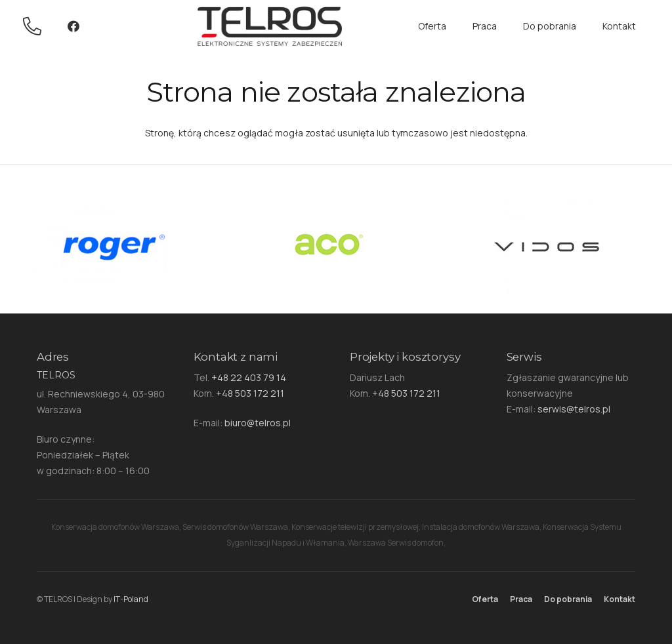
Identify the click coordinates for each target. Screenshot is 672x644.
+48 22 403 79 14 (249, 377)
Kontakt (619, 599)
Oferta (485, 599)
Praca (521, 599)
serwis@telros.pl (574, 409)
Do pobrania (568, 599)
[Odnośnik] (36, 26)
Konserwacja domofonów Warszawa (115, 527)
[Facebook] (73, 26)
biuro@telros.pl (258, 423)
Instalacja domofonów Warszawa (481, 527)
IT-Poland (131, 599)
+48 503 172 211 (250, 393)
